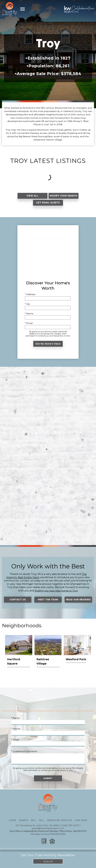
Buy (33, 825)
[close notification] (93, 854)
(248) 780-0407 (70, 830)
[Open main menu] (22, 9)
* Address (30, 297)
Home (12, 825)
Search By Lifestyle (59, 825)
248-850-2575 (80, 836)
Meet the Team (48, 602)
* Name (29, 316)
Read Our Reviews (78, 603)
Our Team (81, 825)
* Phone (16, 734)
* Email (29, 326)
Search (24, 825)
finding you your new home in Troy (56, 593)
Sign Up (48, 861)
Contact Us (18, 602)
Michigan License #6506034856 (48, 839)
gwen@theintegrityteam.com (48, 833)
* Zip (27, 306)
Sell (41, 825)
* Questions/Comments (24, 756)
